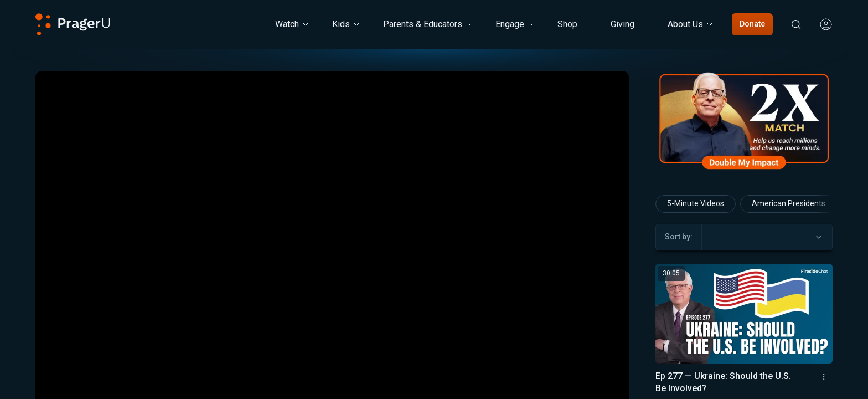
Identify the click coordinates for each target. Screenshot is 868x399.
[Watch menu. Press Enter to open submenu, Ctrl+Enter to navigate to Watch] (293, 24)
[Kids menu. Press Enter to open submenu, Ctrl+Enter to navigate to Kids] (347, 24)
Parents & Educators (428, 24)
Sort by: (679, 237)
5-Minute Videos (696, 203)
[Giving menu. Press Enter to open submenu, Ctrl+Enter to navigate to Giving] (628, 24)
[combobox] (767, 237)
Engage (515, 24)
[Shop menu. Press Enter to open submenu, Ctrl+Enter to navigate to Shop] (573, 24)
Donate (752, 24)
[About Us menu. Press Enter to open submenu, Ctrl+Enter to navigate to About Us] (691, 24)
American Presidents (789, 203)
